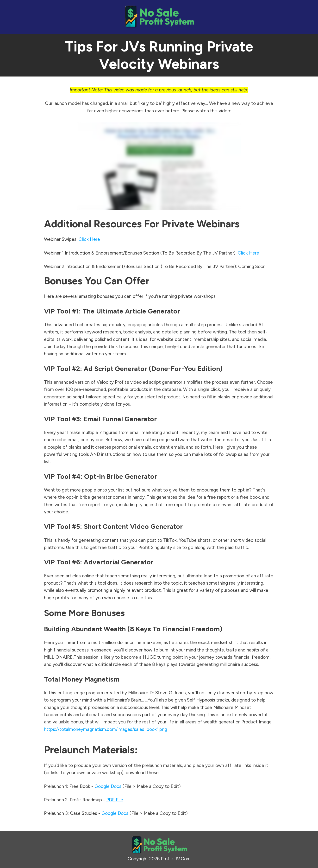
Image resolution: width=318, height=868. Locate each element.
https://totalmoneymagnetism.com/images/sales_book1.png (106, 729)
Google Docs (108, 786)
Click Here (89, 239)
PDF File (115, 800)
